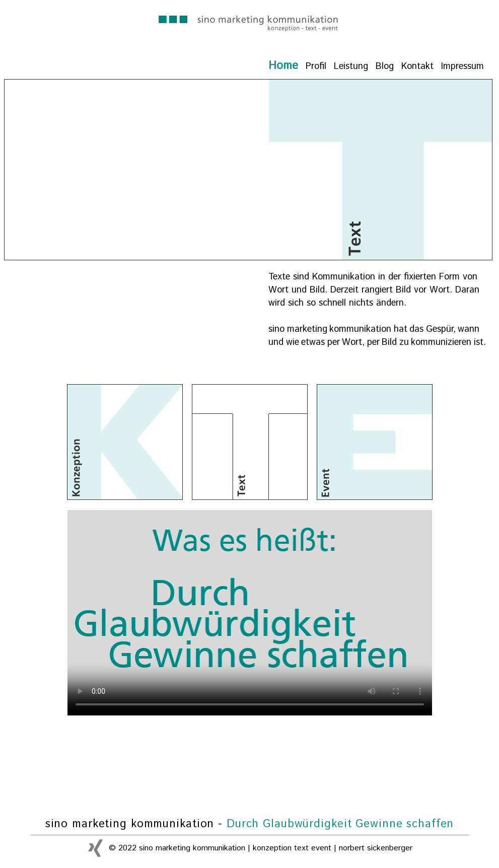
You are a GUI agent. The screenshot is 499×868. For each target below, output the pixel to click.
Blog (385, 66)
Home (283, 66)
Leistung (351, 66)
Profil (316, 66)
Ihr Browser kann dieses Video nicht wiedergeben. (250, 613)
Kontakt (417, 66)
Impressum (462, 66)
